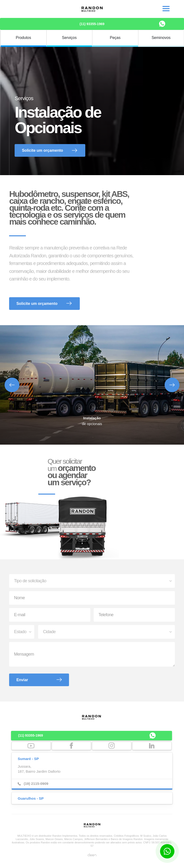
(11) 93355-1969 (92, 24)
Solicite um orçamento (42, 150)
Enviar (22, 680)
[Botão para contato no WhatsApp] (167, 851)
